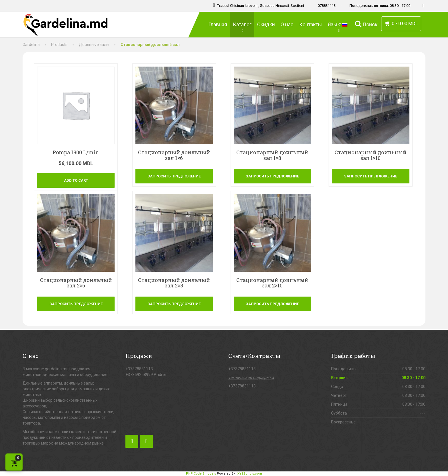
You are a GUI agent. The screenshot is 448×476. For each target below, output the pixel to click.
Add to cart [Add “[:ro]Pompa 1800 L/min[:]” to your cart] (76, 180)
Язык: (338, 27)
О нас (287, 24)
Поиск (366, 24)
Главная (218, 24)
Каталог (242, 27)
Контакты (311, 24)
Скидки (266, 24)
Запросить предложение (174, 176)
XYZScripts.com (250, 474)
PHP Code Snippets (201, 474)
